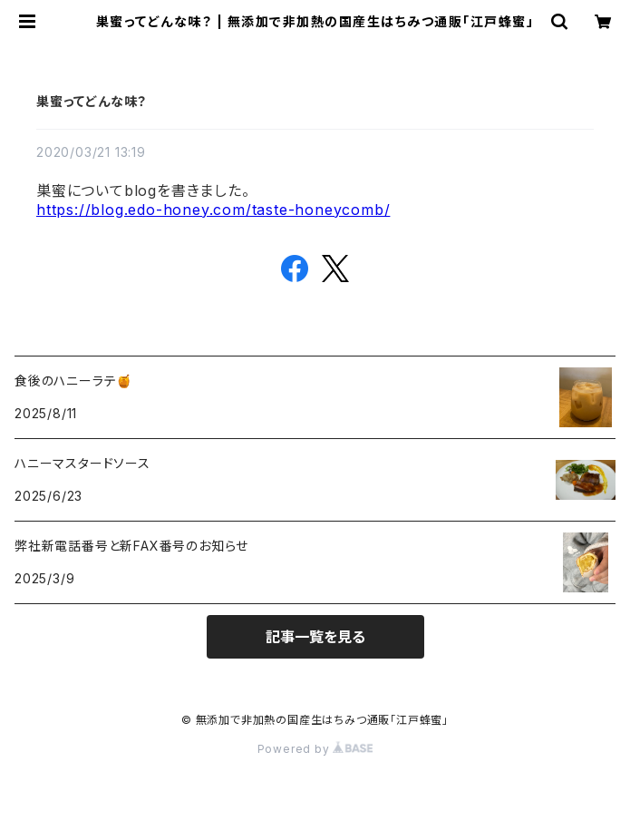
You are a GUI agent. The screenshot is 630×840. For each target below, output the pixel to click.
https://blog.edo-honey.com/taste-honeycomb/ (213, 210)
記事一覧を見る (315, 637)
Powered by (315, 749)
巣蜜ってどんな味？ (92, 101)
